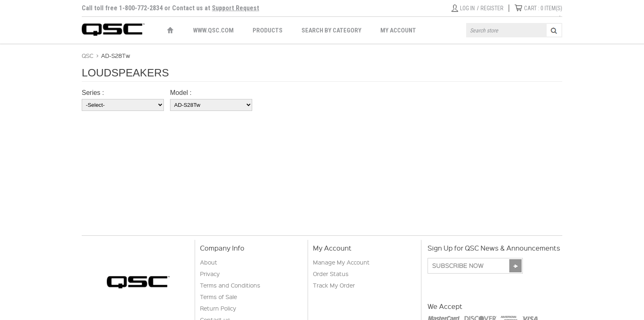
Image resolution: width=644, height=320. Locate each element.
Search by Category (331, 30)
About (209, 262)
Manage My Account (341, 262)
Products (268, 30)
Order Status (331, 274)
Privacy (210, 274)
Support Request (236, 8)
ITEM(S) (543, 8)
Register (492, 8)
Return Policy (218, 308)
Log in (467, 8)
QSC (87, 55)
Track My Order (334, 285)
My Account (398, 30)
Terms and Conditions (230, 285)
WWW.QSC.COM (213, 30)
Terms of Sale (218, 297)
